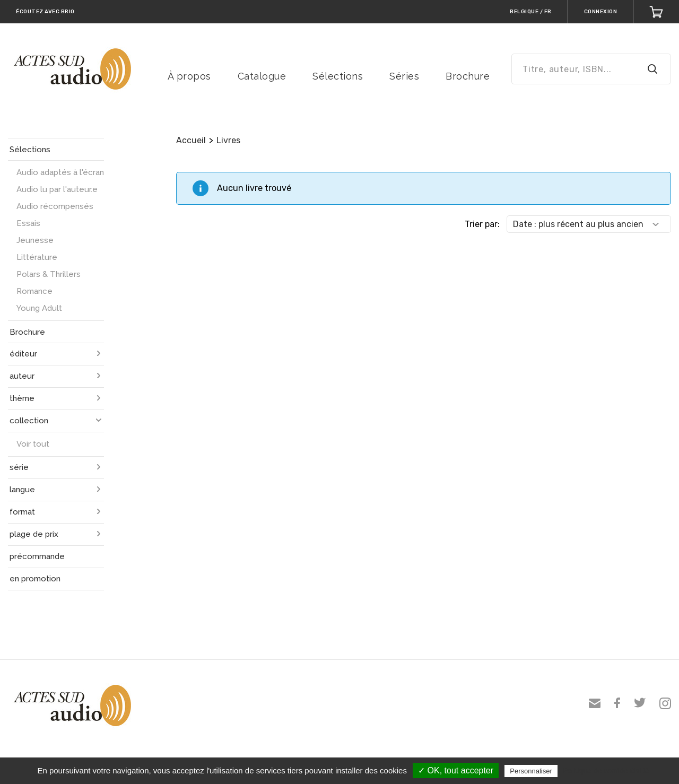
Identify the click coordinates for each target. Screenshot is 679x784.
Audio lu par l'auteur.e (57, 189)
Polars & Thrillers (49, 274)
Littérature (37, 257)
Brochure (468, 76)
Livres (228, 140)
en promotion (35, 579)
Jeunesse (35, 240)
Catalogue (262, 76)
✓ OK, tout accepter (456, 770)
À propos (189, 76)
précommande (37, 556)
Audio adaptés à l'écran (60, 172)
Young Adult (39, 308)
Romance (34, 291)
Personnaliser (531, 771)
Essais (28, 223)
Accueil (191, 140)
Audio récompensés (55, 206)
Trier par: (482, 224)
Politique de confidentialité (606, 771)
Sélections (338, 76)
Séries (404, 76)
